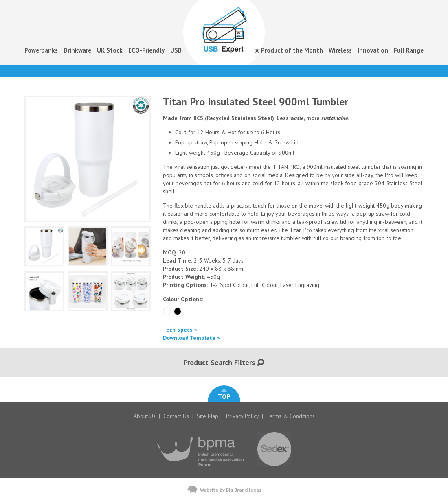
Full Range (409, 50)
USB (176, 50)
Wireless (340, 50)
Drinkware (77, 50)
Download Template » (191, 338)
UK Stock (110, 50)
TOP (224, 395)
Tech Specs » (180, 330)
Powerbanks (41, 50)
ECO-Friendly (146, 50)
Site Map (208, 416)
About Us (145, 416)
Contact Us (176, 416)
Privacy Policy (242, 416)
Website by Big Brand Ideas (224, 489)
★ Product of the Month (289, 50)
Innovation (373, 50)
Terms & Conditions (291, 416)
